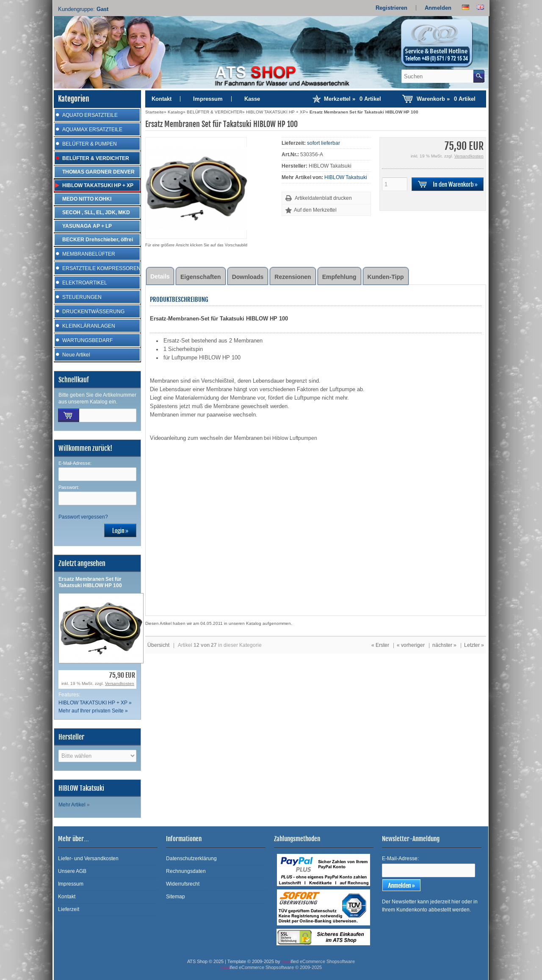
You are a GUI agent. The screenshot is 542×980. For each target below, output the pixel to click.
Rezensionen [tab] (293, 277)
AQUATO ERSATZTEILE (90, 115)
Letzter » (474, 645)
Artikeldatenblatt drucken (323, 198)
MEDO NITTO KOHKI (87, 199)
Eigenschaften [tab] (201, 277)
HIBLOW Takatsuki (346, 177)
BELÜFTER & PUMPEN (90, 144)
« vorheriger (411, 645)
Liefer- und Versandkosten (88, 859)
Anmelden (438, 8)
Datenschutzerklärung (191, 859)
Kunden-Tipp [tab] (386, 277)
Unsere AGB (72, 871)
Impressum (208, 99)
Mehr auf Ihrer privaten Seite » (93, 711)
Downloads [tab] (248, 277)
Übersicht (158, 645)
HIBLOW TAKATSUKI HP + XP (98, 185)
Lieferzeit (69, 909)
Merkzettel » (353, 99)
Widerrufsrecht (183, 884)
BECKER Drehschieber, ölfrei (98, 240)
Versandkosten (120, 683)
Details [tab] (160, 276)
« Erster (380, 645)
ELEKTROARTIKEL (85, 283)
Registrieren (391, 8)
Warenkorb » (446, 99)
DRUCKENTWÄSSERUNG (93, 312)
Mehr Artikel (72, 805)
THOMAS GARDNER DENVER (98, 172)
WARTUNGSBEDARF (87, 340)
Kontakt (162, 99)
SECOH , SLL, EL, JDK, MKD (96, 213)
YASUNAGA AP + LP (87, 226)
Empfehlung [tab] (339, 277)
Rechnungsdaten (186, 871)
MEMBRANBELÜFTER (89, 254)
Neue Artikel (76, 355)
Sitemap (176, 897)
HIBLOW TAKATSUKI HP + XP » (95, 703)
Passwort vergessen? (83, 517)
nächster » (444, 645)
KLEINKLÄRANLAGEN (89, 326)
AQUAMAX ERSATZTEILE (92, 130)
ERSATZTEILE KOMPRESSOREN (101, 268)
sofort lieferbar (324, 143)
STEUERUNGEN (82, 297)
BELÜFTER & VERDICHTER (96, 158)
